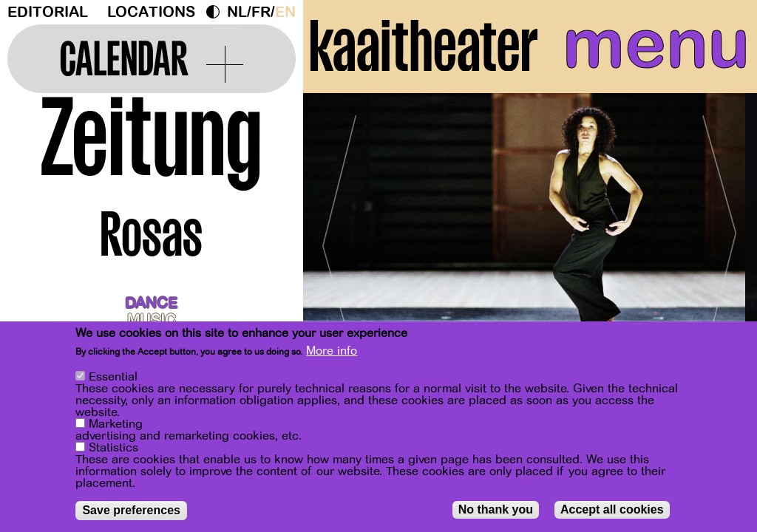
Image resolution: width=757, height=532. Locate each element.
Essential (113, 377)
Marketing (116, 424)
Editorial (48, 12)
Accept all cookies (612, 509)
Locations (151, 12)
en (285, 12)
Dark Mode (217, 12)
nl (237, 12)
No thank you (496, 509)
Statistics (113, 448)
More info (332, 351)
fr (261, 12)
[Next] (720, 240)
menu (656, 44)
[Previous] (340, 240)
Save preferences (131, 510)
